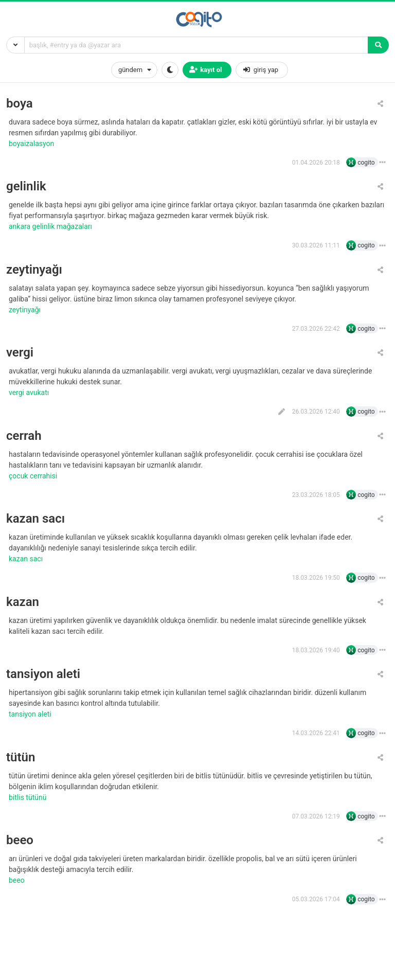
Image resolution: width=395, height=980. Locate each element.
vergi (20, 353)
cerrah (24, 436)
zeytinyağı (34, 270)
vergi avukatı (30, 393)
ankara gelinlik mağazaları (51, 226)
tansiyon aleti (43, 674)
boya (20, 104)
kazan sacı (35, 519)
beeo (20, 840)
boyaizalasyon (32, 144)
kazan (23, 602)
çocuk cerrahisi (34, 476)
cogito (366, 163)
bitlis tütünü (29, 797)
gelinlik (26, 186)
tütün (21, 758)
